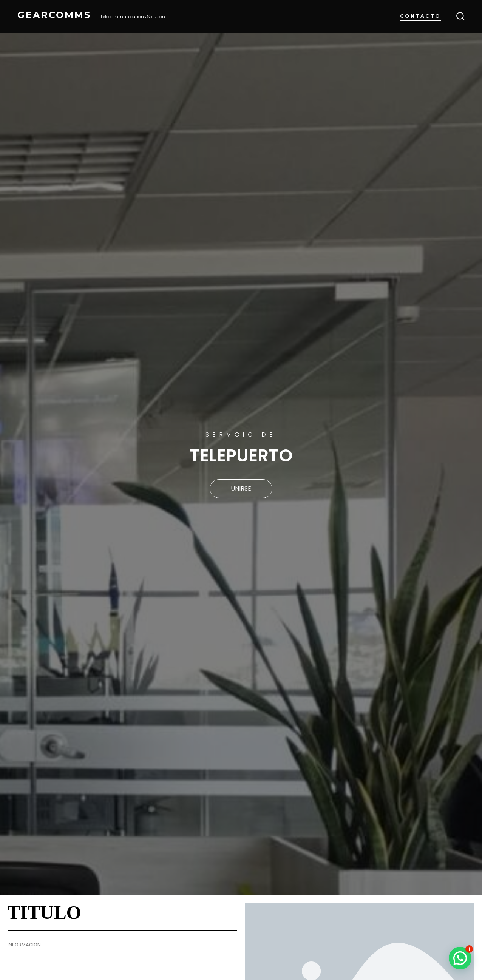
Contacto (420, 16)
